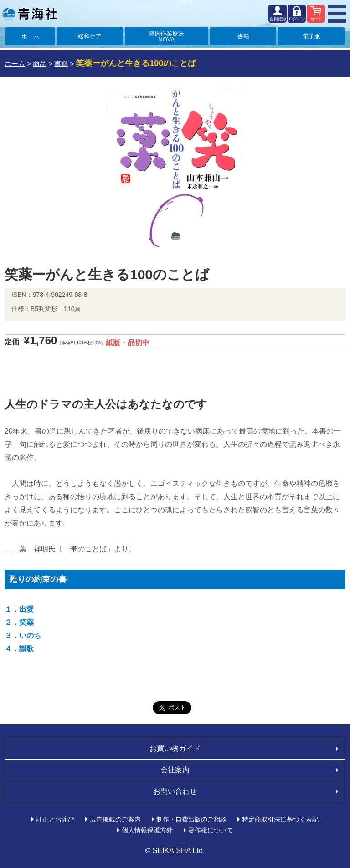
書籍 (243, 36)
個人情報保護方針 (147, 830)
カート (316, 19)
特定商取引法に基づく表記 (280, 819)
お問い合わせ (175, 791)
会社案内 (175, 770)
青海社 (30, 14)
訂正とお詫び (55, 819)
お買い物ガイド (175, 748)
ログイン (297, 19)
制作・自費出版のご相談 (191, 819)
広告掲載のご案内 (115, 819)
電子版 (311, 36)
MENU (337, 14)
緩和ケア (90, 36)
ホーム (30, 36)
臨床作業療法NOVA (166, 36)
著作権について (211, 830)
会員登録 (278, 19)
